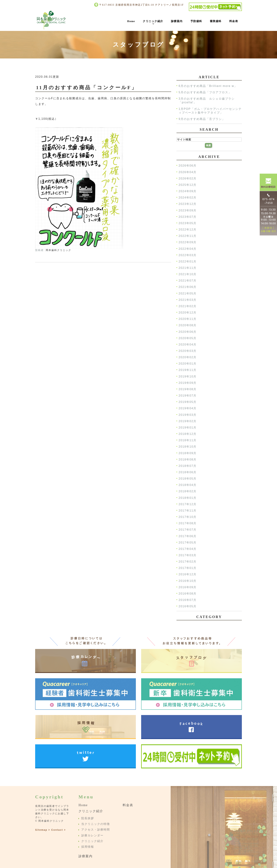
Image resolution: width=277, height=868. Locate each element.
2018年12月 (188, 434)
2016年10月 (188, 581)
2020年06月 (188, 332)
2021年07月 (188, 281)
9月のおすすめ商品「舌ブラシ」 (202, 119)
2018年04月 (188, 485)
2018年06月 (188, 472)
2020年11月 (188, 319)
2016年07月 (188, 600)
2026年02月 (188, 178)
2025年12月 (188, 185)
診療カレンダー (92, 835)
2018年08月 (188, 460)
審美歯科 (216, 21)
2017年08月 (188, 523)
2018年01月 (188, 498)
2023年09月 (188, 210)
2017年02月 (188, 562)
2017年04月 (188, 549)
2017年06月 (188, 536)
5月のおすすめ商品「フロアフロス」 (205, 92)
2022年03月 (188, 255)
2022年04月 (188, 249)
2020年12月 (188, 313)
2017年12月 (188, 504)
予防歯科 (196, 21)
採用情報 (88, 847)
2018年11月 (188, 440)
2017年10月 (188, 517)
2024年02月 (188, 198)
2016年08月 (188, 594)
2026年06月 (188, 166)
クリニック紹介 (153, 21)
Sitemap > (43, 830)
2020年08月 (188, 325)
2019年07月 (188, 396)
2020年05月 (188, 338)
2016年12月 (188, 575)
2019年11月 (188, 370)
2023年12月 (188, 204)
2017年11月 (188, 511)
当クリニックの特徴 (96, 824)
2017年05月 (188, 543)
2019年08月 (188, 389)
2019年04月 (188, 408)
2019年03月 (188, 415)
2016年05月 (188, 606)
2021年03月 (188, 300)
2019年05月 (188, 402)
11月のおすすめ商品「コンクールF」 (87, 88)
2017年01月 (188, 568)
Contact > (58, 830)
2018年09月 (188, 453)
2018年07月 (188, 466)
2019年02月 (188, 421)
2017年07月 (188, 530)
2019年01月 (188, 428)
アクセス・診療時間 (96, 830)
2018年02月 (188, 491)
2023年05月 (188, 223)
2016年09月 (188, 587)
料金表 (234, 21)
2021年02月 (188, 306)
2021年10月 (188, 274)
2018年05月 (188, 479)
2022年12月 (188, 230)
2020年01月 (188, 364)
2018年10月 (188, 447)
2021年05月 (188, 293)
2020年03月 (188, 351)
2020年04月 (188, 345)
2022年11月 (188, 236)
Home (131, 21)
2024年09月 (188, 191)
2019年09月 (188, 383)
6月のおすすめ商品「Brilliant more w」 (208, 86)
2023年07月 (188, 217)
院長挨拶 (88, 818)
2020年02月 (188, 357)
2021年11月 (188, 268)
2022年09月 (188, 242)
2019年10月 (188, 377)
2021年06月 (188, 287)
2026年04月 (188, 172)
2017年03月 (188, 555)
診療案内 (177, 21)
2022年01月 (188, 262)
